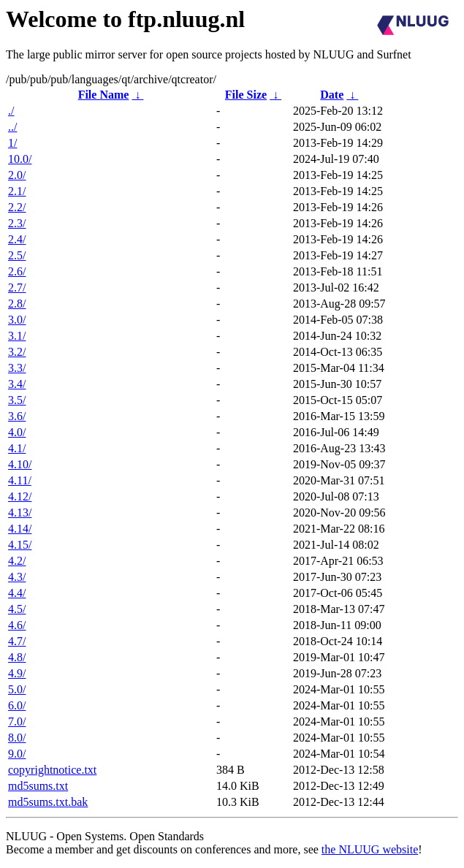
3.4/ (17, 384)
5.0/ (17, 689)
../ (12, 127)
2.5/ (17, 255)
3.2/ (17, 352)
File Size (246, 95)
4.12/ (20, 496)
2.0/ (17, 175)
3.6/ (17, 416)
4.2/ (17, 561)
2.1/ (17, 191)
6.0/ (17, 705)
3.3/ (17, 368)
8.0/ (17, 738)
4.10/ (20, 464)
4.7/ (17, 641)
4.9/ (17, 673)
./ (11, 111)
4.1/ (17, 448)
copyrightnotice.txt (52, 770)
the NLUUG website (370, 849)
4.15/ (20, 545)
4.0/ (17, 432)
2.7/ (17, 288)
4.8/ (17, 657)
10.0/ (20, 159)
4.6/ (17, 625)
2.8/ (17, 304)
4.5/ (17, 609)
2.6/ (17, 271)
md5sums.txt (38, 786)
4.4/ (17, 593)
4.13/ (20, 513)
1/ (12, 143)
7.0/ (17, 722)
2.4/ (17, 239)
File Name (104, 95)
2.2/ (17, 207)
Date (332, 95)
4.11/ (20, 480)
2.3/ (17, 223)
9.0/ (17, 754)
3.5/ (17, 400)
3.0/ (17, 320)
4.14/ (20, 529)
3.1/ (17, 336)
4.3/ (17, 577)
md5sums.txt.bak (48, 802)
